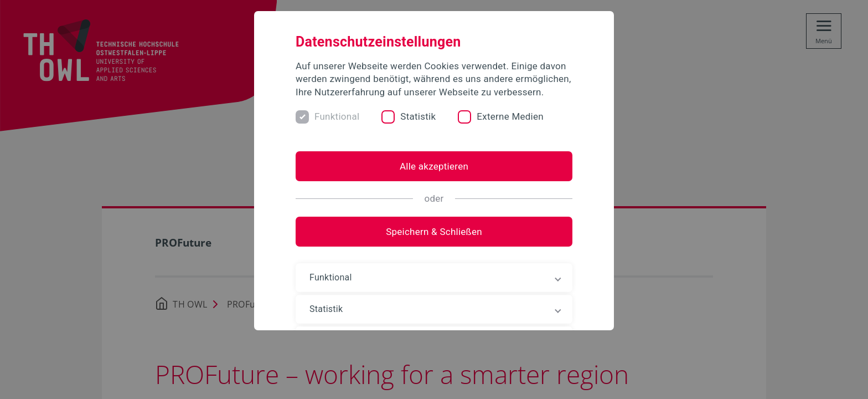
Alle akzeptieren (434, 166)
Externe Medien (510, 116)
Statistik (418, 116)
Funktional (337, 116)
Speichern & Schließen (434, 232)
